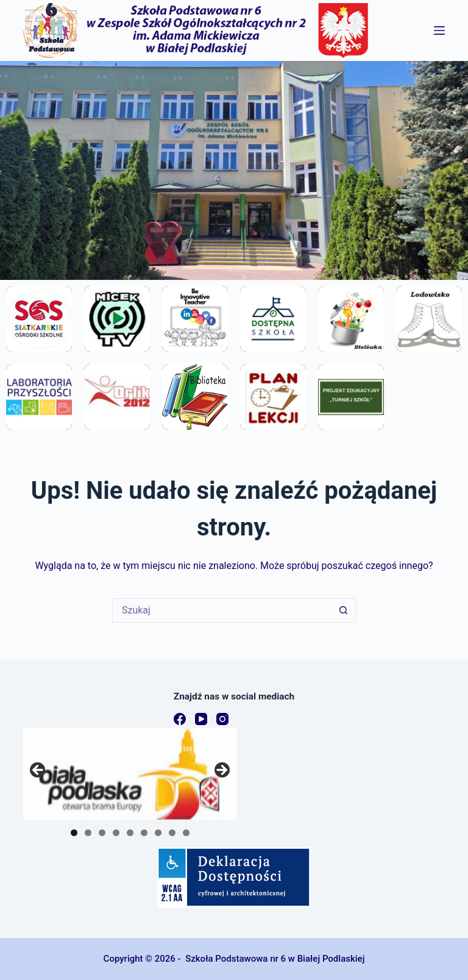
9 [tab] (186, 833)
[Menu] (439, 30)
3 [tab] (102, 833)
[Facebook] (180, 719)
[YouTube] (201, 719)
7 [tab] (158, 833)
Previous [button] (38, 771)
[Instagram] (222, 719)
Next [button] (221, 771)
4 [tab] (116, 833)
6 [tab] (144, 833)
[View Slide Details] (130, 774)
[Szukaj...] (222, 610)
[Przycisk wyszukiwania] (344, 610)
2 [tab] (88, 833)
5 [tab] (130, 833)
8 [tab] (172, 833)
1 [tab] (74, 833)
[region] (130, 774)
